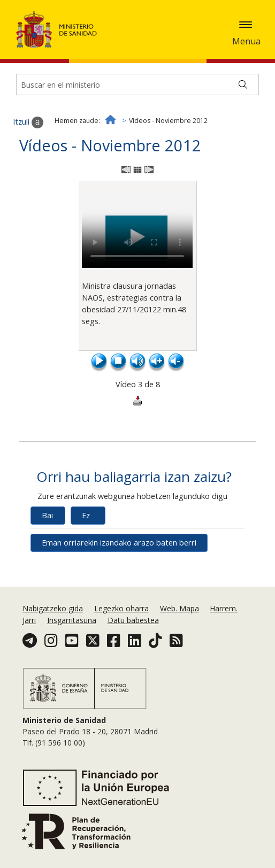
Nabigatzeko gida (53, 608)
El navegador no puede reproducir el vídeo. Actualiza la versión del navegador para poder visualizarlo (137, 228)
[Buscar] (243, 85)
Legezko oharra (121, 608)
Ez (86, 515)
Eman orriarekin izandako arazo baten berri (119, 543)
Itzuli (28, 122)
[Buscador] (137, 85)
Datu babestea (133, 620)
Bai (47, 515)
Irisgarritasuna (72, 620)
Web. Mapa (179, 608)
